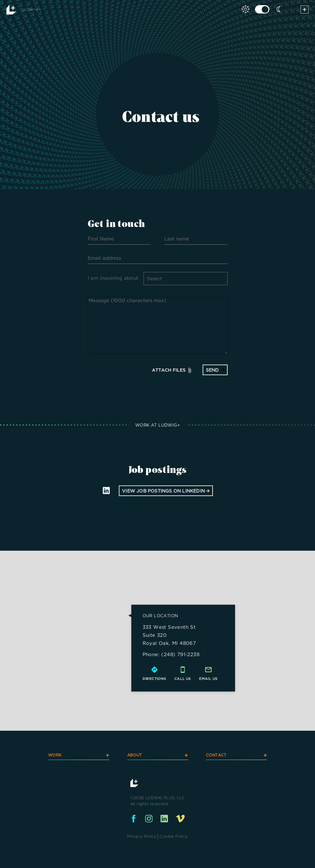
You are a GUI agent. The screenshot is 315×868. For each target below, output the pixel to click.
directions (154, 678)
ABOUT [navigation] (158, 755)
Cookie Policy (174, 835)
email (206, 678)
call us (183, 678)
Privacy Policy (142, 835)
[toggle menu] (305, 11)
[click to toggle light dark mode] (262, 9)
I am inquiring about (113, 278)
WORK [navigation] (79, 755)
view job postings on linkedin (166, 490)
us (215, 678)
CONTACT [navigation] (236, 755)
